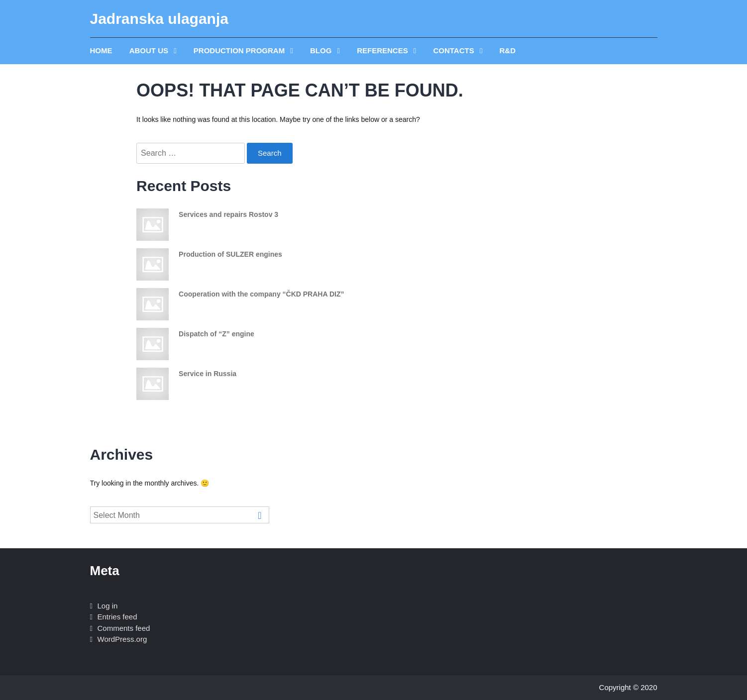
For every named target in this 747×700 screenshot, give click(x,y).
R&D (508, 50)
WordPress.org (122, 639)
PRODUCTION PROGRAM (240, 50)
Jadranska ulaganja (159, 19)
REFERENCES (383, 50)
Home (101, 50)
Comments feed (124, 628)
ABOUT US (150, 50)
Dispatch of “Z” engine (216, 334)
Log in (108, 606)
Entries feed (117, 617)
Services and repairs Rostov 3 (228, 214)
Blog (322, 50)
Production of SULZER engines (230, 254)
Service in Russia (208, 374)
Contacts (454, 50)
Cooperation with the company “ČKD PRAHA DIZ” (261, 294)
